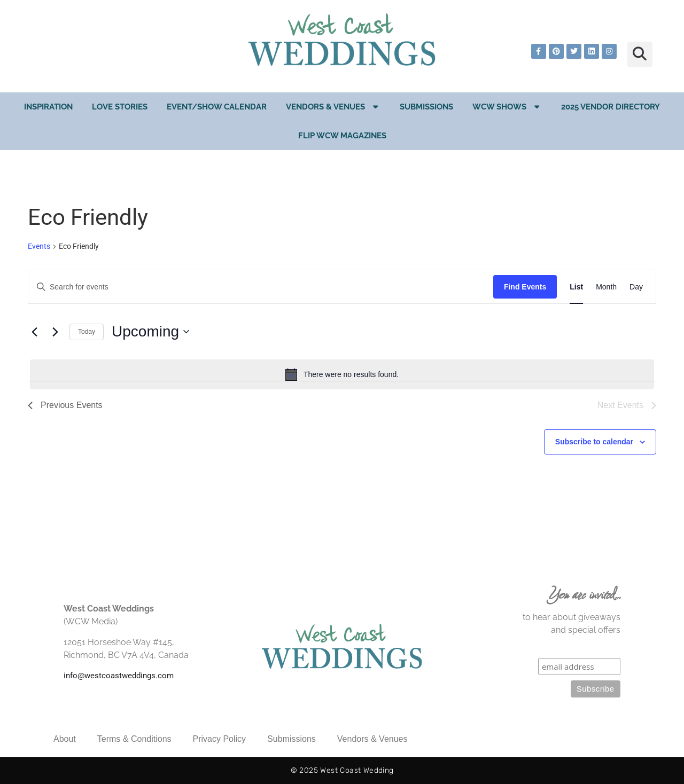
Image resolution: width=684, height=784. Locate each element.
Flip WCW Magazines (342, 136)
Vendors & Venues (333, 107)
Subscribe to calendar (594, 442)
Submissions (426, 107)
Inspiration (48, 107)
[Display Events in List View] (576, 287)
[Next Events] (55, 332)
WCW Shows (507, 107)
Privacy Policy (220, 739)
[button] (640, 54)
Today (87, 332)
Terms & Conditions (134, 739)
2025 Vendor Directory (611, 107)
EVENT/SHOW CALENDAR (217, 107)
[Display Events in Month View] (606, 287)
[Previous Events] (34, 332)
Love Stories (120, 107)
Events (39, 246)
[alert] (342, 374)
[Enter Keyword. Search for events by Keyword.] (261, 287)
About (65, 739)
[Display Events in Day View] (636, 287)
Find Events (525, 287)
